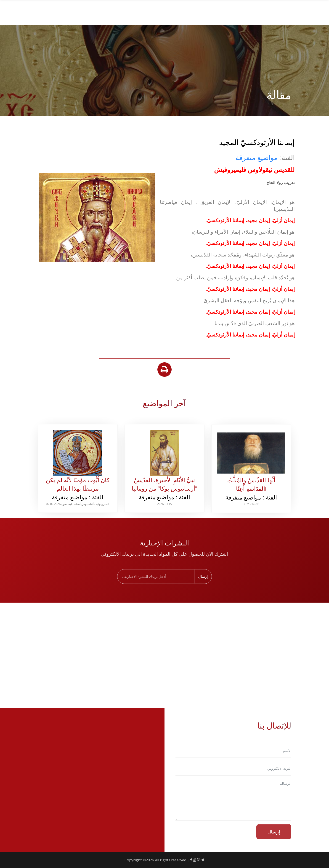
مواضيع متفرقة (257, 157)
